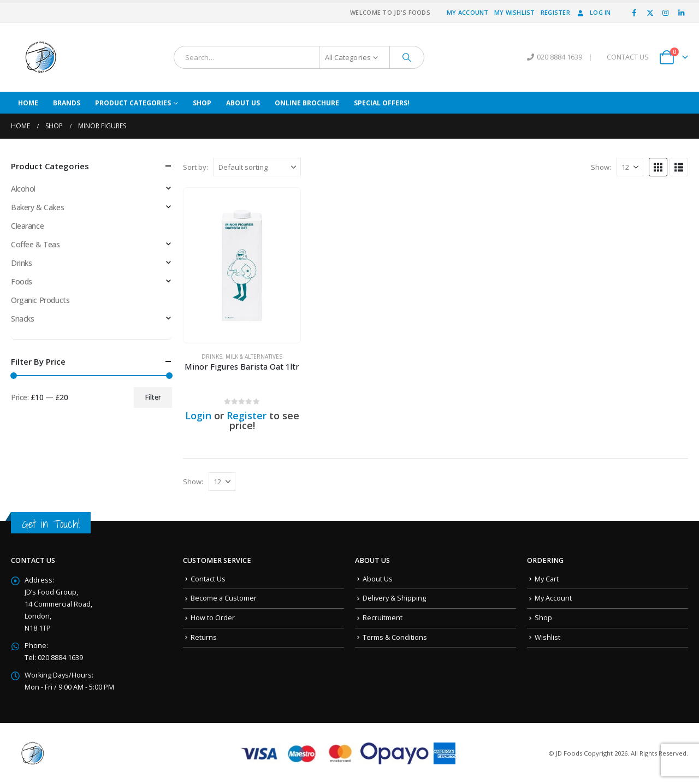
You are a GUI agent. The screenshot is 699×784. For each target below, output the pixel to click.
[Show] (630, 167)
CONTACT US (628, 57)
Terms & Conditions (395, 637)
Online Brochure (307, 103)
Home (28, 103)
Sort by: (196, 167)
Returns (204, 637)
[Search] (407, 57)
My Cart (547, 579)
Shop (202, 103)
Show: (601, 167)
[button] (658, 167)
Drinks (212, 357)
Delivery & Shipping (394, 598)
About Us (243, 103)
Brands (67, 103)
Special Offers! (382, 103)
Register (555, 12)
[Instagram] (666, 13)
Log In (593, 12)
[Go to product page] (242, 265)
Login (198, 415)
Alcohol (23, 189)
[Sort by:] (257, 167)
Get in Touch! (51, 524)
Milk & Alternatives (254, 357)
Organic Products (40, 300)
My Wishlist (515, 12)
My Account (468, 12)
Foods (22, 281)
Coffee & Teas (35, 244)
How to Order (213, 618)
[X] (650, 13)
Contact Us (208, 579)
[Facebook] (635, 13)
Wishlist (547, 637)
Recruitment (383, 618)
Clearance (27, 226)
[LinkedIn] (681, 13)
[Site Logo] (41, 57)
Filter (153, 397)
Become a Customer (224, 598)
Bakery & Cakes (37, 207)
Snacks (22, 319)
